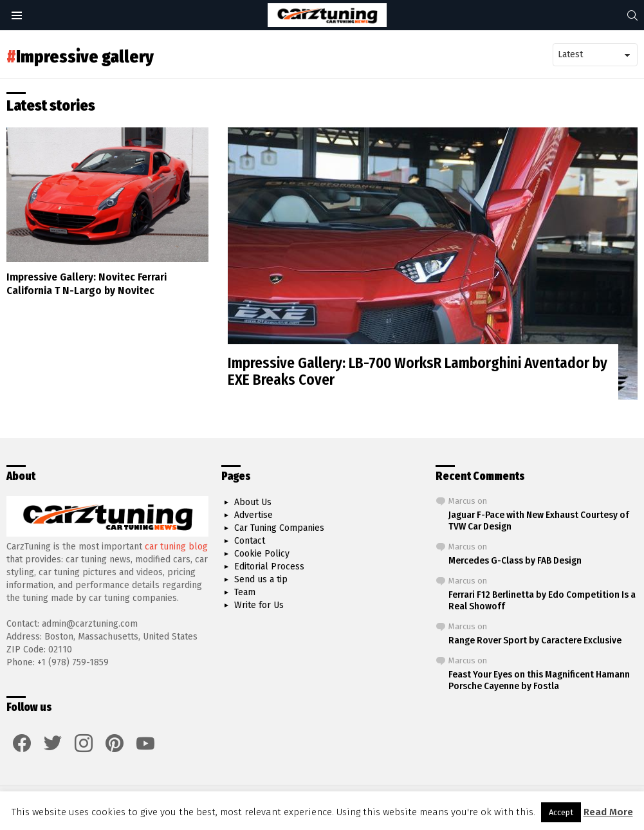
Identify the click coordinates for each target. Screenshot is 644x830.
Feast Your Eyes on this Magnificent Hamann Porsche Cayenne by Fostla (539, 680)
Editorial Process (269, 567)
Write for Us (259, 605)
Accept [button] (561, 812)
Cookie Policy (262, 554)
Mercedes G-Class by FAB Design (515, 560)
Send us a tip (261, 579)
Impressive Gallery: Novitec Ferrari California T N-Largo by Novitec (87, 284)
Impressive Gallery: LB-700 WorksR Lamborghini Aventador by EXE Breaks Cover (418, 371)
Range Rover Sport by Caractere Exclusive (535, 640)
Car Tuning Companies (279, 528)
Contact (250, 541)
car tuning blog (176, 547)
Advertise (253, 515)
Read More (608, 812)
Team (245, 592)
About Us (253, 502)
